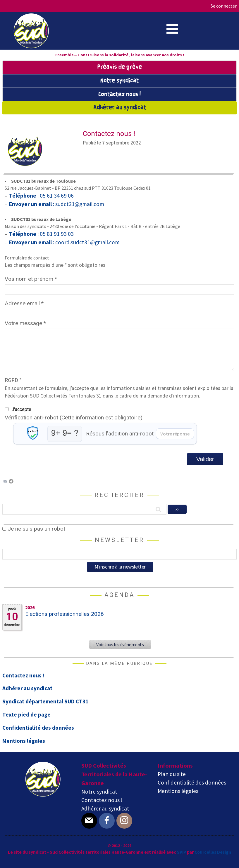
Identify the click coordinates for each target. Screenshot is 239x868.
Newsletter (119, 540)
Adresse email (24, 303)
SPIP (182, 852)
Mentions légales (24, 741)
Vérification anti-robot (74, 418)
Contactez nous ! (119, 95)
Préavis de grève (120, 67)
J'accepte (21, 409)
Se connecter (224, 6)
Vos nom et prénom (31, 279)
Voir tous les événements (120, 644)
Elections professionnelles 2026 (65, 614)
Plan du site (172, 774)
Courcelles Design (213, 852)
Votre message (25, 323)
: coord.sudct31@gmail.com (64, 242)
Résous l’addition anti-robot (120, 434)
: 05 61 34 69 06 (41, 196)
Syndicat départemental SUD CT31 (45, 701)
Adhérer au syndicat (120, 108)
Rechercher (119, 495)
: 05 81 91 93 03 (41, 234)
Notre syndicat (119, 81)
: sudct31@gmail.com (56, 204)
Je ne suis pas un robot (34, 529)
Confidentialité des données (38, 728)
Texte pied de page (26, 714)
